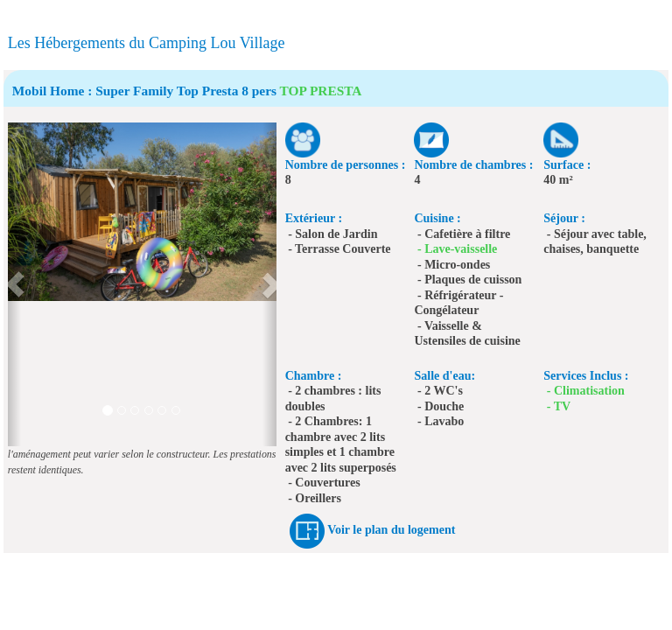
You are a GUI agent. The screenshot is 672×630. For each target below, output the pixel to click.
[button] (14, 284)
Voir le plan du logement (391, 530)
